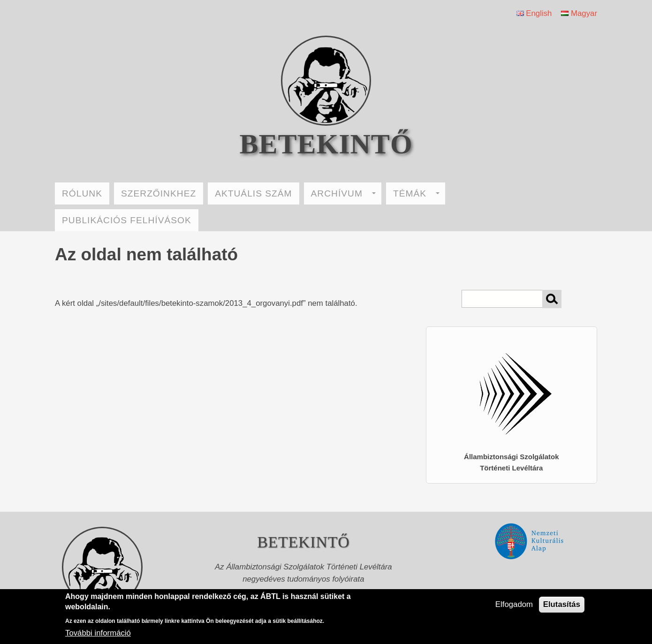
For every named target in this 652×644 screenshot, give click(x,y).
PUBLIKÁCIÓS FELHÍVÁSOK (127, 220)
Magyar (579, 13)
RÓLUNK (82, 193)
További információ (98, 633)
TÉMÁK (416, 193)
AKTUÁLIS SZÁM (253, 193)
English (534, 13)
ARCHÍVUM (343, 193)
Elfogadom (514, 604)
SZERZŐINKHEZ (159, 193)
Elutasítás (562, 604)
